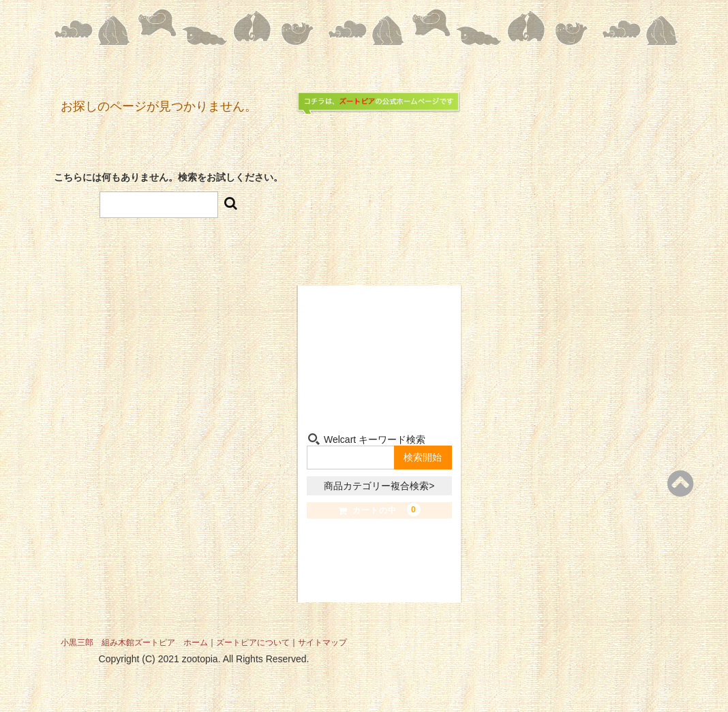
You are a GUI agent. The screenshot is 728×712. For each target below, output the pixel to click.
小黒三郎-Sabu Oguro (418, 324)
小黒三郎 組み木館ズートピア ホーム (134, 643)
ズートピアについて (253, 643)
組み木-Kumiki (340, 389)
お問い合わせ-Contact (418, 389)
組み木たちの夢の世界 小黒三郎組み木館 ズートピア (379, 173)
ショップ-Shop (340, 324)
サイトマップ (322, 643)
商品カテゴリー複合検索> (379, 486)
